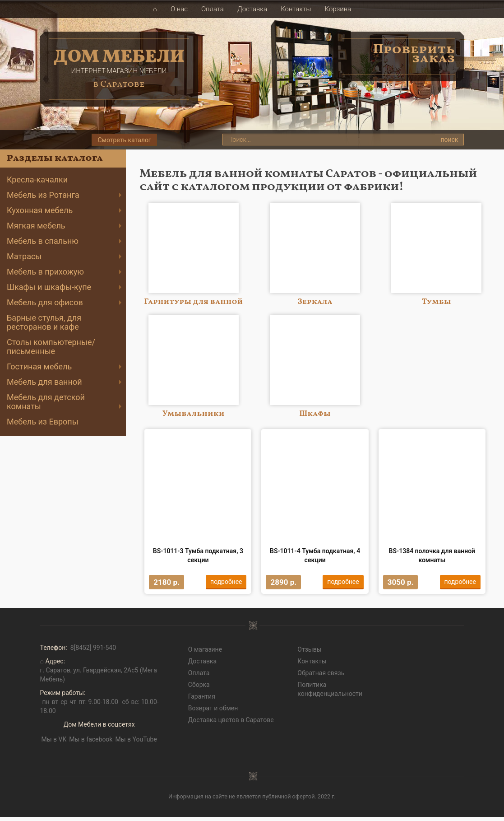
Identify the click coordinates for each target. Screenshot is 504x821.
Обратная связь (321, 676)
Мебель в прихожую (45, 272)
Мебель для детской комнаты (46, 402)
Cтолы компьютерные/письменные (51, 347)
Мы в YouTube (136, 743)
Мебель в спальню (43, 241)
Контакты (296, 9)
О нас (179, 9)
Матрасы (24, 256)
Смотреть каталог (124, 140)
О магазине (205, 653)
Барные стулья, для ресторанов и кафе (44, 322)
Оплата (213, 9)
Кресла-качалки (37, 180)
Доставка (252, 9)
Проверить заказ (414, 54)
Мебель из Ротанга (43, 195)
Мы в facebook (91, 743)
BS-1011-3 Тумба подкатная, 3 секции (198, 557)
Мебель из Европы (43, 422)
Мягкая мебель (36, 226)
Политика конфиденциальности (330, 693)
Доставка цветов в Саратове (231, 723)
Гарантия (202, 700)
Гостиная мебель (39, 366)
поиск (449, 140)
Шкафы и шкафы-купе (49, 287)
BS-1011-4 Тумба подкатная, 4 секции (315, 557)
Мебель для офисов (45, 302)
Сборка (199, 688)
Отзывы (309, 653)
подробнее (224, 583)
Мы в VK (54, 743)
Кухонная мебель (40, 210)
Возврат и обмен (213, 712)
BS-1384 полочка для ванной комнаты (432, 557)
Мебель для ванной (44, 382)
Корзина (338, 9)
